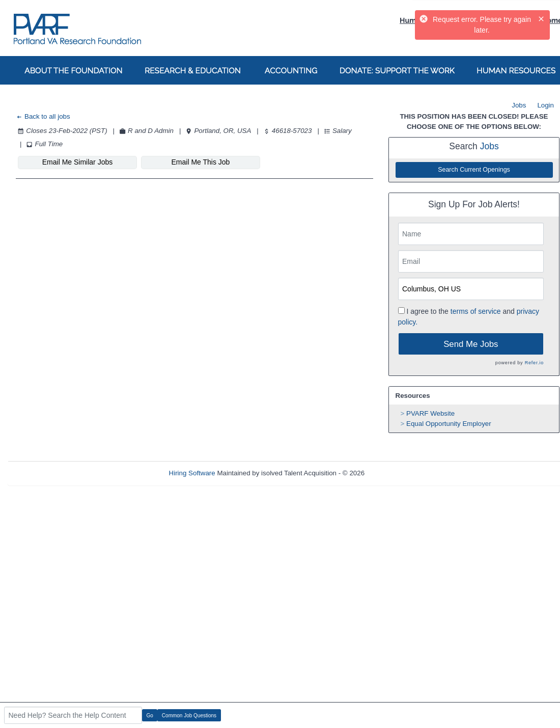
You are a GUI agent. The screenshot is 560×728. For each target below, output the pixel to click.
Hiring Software (192, 473)
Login (545, 105)
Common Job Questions (189, 716)
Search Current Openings (474, 170)
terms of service (476, 311)
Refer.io (534, 363)
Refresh (395, 473)
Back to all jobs (43, 116)
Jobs (519, 105)
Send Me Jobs (471, 344)
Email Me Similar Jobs (77, 162)
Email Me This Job (201, 162)
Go (150, 716)
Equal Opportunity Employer (449, 424)
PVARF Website (430, 413)
